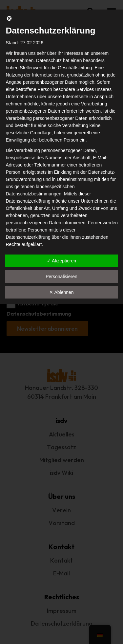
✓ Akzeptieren (61, 261)
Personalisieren (61, 277)
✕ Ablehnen (61, 292)
